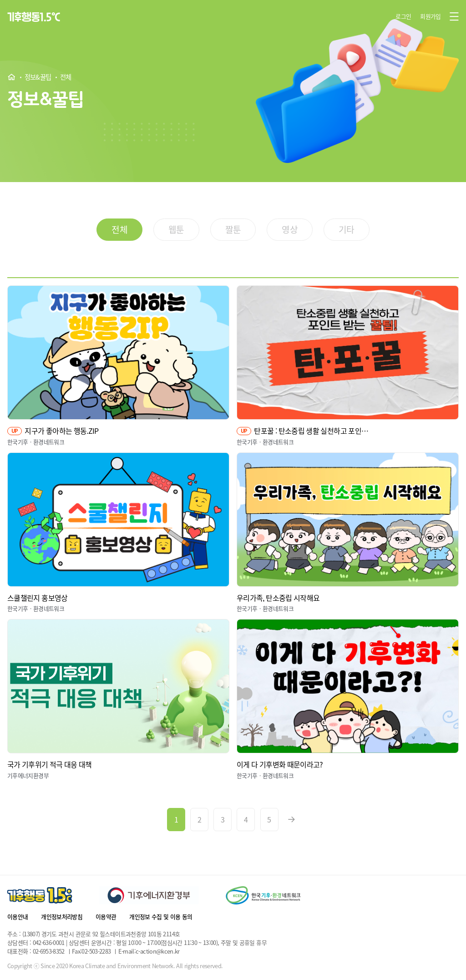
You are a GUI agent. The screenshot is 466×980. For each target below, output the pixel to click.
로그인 (403, 16)
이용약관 (106, 917)
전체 (66, 77)
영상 (290, 229)
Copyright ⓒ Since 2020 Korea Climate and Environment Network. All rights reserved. (115, 966)
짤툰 (233, 229)
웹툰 (176, 229)
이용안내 (18, 917)
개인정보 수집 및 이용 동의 (161, 917)
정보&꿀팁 (38, 77)
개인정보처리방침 (62, 917)
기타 (347, 229)
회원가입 (430, 16)
